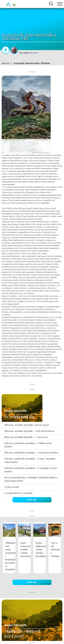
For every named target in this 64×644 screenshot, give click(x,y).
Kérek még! (32, 500)
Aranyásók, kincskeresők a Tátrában (32, 63)
